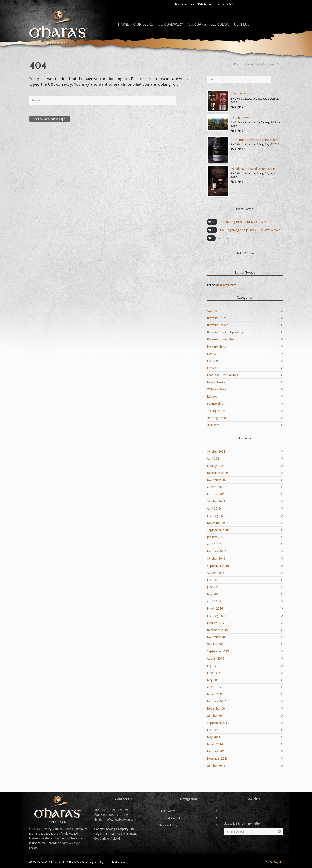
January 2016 (216, 623)
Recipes (212, 396)
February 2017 (217, 551)
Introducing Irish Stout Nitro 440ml (254, 140)
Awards (212, 311)
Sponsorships (216, 404)
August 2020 (216, 487)
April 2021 (214, 459)
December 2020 (217, 473)
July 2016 (213, 580)
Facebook (251, 4)
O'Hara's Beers (217, 389)
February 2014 (217, 751)
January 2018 (216, 537)
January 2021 (216, 466)
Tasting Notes (216, 411)
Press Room (167, 811)
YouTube (270, 4)
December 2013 (217, 758)
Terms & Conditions (172, 818)
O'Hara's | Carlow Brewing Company (253, 64)
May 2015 (214, 680)
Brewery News (216, 346)
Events (211, 354)
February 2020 (217, 494)
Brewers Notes (217, 318)
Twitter (241, 4)
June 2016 (214, 587)
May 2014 (214, 737)
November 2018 (218, 523)
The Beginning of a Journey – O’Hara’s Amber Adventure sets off (251, 230)
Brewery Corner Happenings (226, 332)
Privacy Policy (168, 825)
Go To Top (274, 862)
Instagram (279, 4)
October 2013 (216, 766)
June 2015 (214, 673)
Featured (213, 361)
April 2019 (214, 509)
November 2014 (218, 709)
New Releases (216, 382)
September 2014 (218, 723)
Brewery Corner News (221, 339)
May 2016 (214, 594)
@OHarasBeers (226, 285)
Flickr (260, 4)
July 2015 (213, 666)
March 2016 (215, 609)
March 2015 (215, 694)
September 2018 (218, 530)
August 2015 (216, 659)
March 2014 (215, 744)
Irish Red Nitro (240, 94)
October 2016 (216, 559)
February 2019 (217, 516)
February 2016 (217, 616)
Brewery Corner (217, 325)
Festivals (212, 368)
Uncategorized (216, 418)
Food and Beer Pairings (222, 375)
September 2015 (218, 651)
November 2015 (218, 637)
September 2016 (218, 566)
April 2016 (214, 601)
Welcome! (224, 238)
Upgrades (213, 425)
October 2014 (216, 716)
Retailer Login (206, 4)
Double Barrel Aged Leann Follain (253, 169)
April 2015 (214, 687)
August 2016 (216, 573)
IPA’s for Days (240, 118)
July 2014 (213, 730)
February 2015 (217, 701)
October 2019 (216, 501)
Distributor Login (185, 4)
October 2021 (216, 451)
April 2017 (214, 544)
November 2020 (218, 480)
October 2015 (216, 644)
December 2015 (217, 630)
